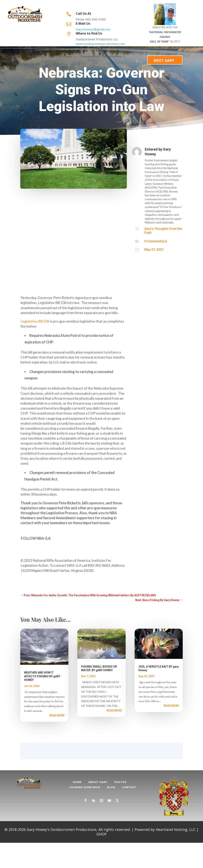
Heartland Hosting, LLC (176, 855)
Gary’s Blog (35, 56)
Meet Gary (164, 60)
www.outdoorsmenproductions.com (100, 44)
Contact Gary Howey (25, 64)
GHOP (101, 859)
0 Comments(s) (156, 266)
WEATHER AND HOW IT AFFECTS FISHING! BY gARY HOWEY (42, 701)
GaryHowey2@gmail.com (93, 29)
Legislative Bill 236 (35, 346)
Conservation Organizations (101, 56)
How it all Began (60, 56)
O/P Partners (54, 64)
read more (57, 741)
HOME (15, 56)
